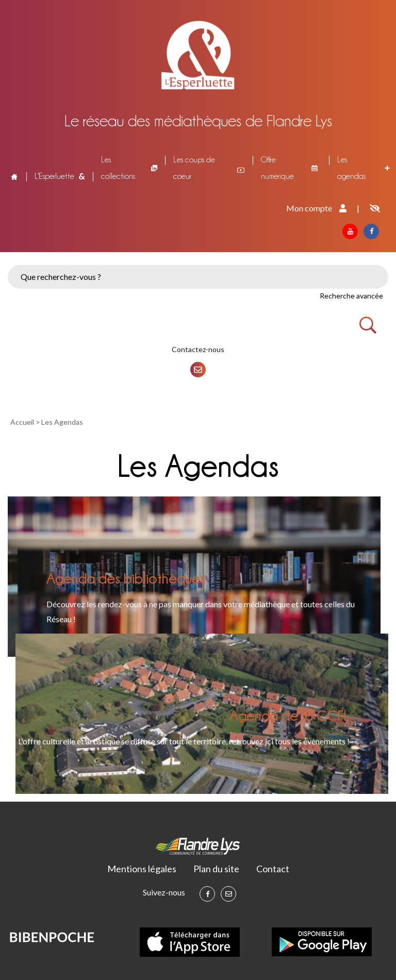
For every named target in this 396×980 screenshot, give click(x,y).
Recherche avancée (351, 296)
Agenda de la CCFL (290, 715)
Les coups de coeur (194, 168)
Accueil (13, 176)
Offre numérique (277, 168)
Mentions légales (142, 869)
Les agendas (351, 168)
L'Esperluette (54, 176)
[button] (103, 259)
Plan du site (216, 869)
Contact (273, 869)
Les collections (118, 168)
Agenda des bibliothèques (126, 578)
